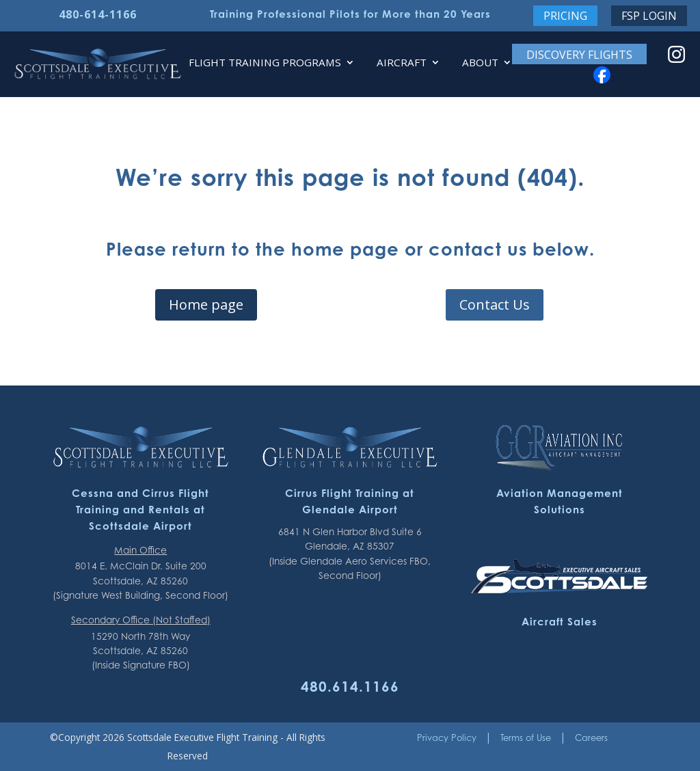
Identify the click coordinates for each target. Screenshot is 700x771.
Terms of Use (526, 738)
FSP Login (649, 16)
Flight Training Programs (265, 63)
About (480, 63)
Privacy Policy (447, 738)
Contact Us (495, 305)
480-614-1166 (98, 14)
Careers (591, 738)
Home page (206, 305)
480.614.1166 (350, 686)
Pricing (565, 16)
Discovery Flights (579, 55)
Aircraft (402, 63)
